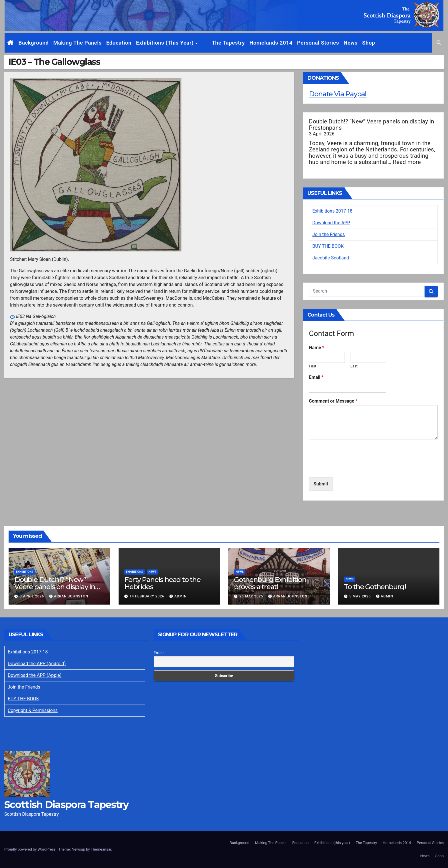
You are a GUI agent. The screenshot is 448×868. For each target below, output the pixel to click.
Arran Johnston (69, 596)
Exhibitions (25, 572)
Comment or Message (333, 401)
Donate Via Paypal (338, 94)
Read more (407, 162)
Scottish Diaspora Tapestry (66, 805)
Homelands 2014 (261, 43)
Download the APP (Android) (37, 664)
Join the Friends (329, 234)
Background (34, 43)
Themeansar (101, 849)
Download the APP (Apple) (35, 675)
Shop (359, 43)
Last (354, 366)
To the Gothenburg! (375, 587)
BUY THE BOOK (328, 246)
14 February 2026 (147, 596)
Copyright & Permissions (33, 710)
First (313, 366)
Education (119, 43)
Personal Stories (308, 43)
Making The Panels (77, 43)
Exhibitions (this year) (166, 43)
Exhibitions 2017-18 (332, 211)
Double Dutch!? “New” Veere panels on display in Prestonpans (371, 125)
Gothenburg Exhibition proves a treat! (270, 583)
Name (316, 348)
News (341, 43)
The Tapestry (219, 43)
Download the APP (331, 223)
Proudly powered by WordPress (30, 849)
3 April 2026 (32, 596)
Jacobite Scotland (331, 258)
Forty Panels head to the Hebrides (162, 583)
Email (316, 377)
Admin (178, 596)
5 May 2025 (360, 596)
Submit (321, 484)
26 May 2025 (252, 596)
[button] (439, 43)
